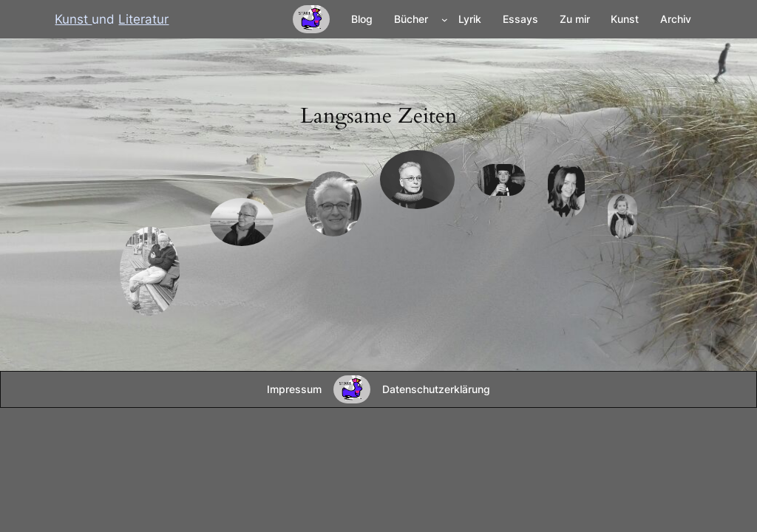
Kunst (73, 19)
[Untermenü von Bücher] (445, 20)
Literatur (143, 19)
